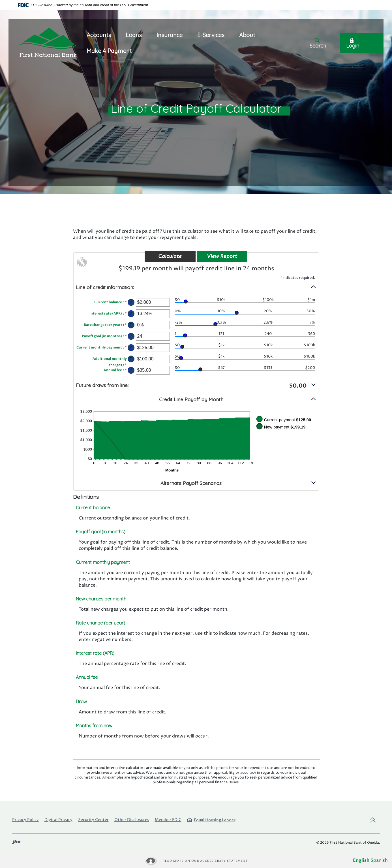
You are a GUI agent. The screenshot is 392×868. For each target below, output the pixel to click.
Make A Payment (109, 51)
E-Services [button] (211, 35)
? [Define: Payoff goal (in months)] (131, 336)
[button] (196, 287)
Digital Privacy (58, 820)
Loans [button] (134, 35)
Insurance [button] (170, 35)
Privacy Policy (25, 820)
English (361, 860)
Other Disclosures (132, 820)
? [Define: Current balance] (131, 302)
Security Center (93, 820)
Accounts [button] (99, 35)
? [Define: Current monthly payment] (131, 348)
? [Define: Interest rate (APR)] (131, 314)
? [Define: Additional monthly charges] (131, 359)
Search (318, 43)
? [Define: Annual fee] (131, 370)
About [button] (247, 35)
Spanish (379, 860)
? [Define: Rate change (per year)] (131, 325)
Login (353, 43)
